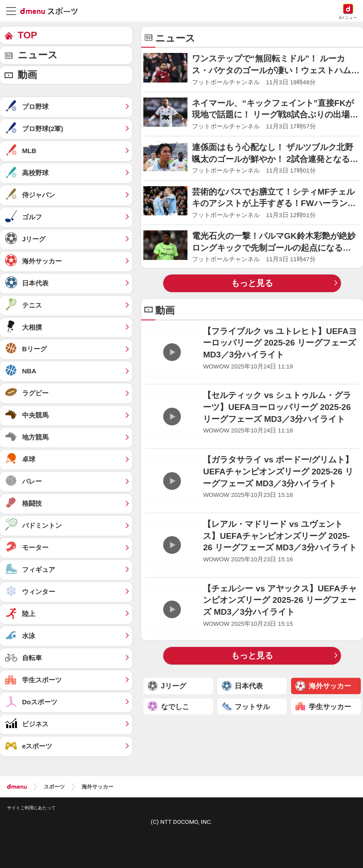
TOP (27, 35)
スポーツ (54, 787)
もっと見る (252, 283)
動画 (27, 75)
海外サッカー (97, 787)
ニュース (38, 55)
